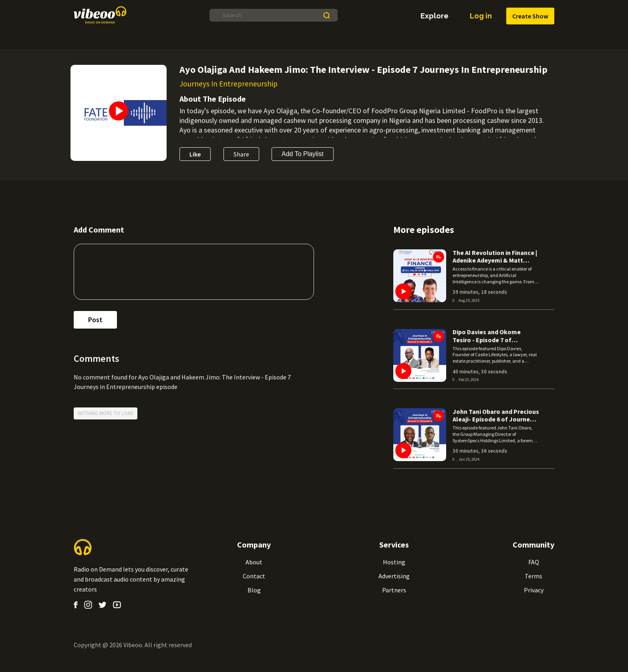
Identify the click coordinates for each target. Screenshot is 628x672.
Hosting (394, 562)
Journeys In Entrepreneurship (228, 84)
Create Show (530, 16)
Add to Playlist (303, 154)
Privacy (534, 590)
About (254, 562)
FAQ (534, 562)
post (95, 320)
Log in (481, 16)
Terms (533, 576)
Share (241, 154)
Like (195, 154)
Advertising (394, 576)
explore (435, 16)
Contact (254, 576)
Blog (254, 590)
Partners (394, 590)
